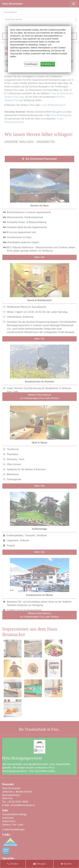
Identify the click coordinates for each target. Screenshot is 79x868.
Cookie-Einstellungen (13, 829)
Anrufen (13, 864)
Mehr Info (40, 257)
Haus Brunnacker (13, 4)
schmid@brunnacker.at (23, 805)
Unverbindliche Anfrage (14, 814)
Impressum (8, 818)
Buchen (66, 864)
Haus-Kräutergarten (61, 115)
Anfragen (39, 864)
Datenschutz (9, 821)
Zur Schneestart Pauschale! (39, 159)
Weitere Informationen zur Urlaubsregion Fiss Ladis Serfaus (39, 396)
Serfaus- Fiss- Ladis (13, 825)
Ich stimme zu (48, 64)
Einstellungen (31, 64)
